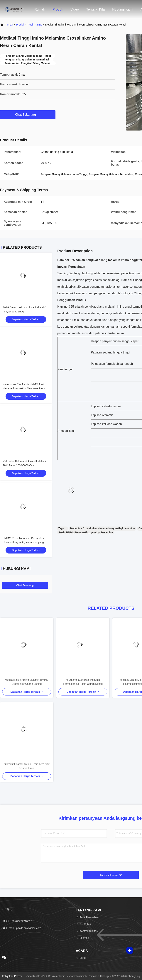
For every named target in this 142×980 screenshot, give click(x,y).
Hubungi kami (123, 9)
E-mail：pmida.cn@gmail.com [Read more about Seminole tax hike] (22, 928)
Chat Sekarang (28, 114)
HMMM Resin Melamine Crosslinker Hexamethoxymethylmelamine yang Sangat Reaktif (23, 542)
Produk (58, 9)
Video (75, 9)
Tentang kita (96, 9)
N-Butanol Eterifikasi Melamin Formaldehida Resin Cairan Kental (83, 682)
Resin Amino (35, 25)
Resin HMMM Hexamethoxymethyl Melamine (86, 532)
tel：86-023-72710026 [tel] (17, 921)
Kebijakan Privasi (12, 976)
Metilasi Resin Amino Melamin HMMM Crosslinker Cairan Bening (27, 682)
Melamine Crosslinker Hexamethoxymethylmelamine (103, 528)
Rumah (40, 9)
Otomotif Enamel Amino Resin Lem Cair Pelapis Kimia (27, 766)
